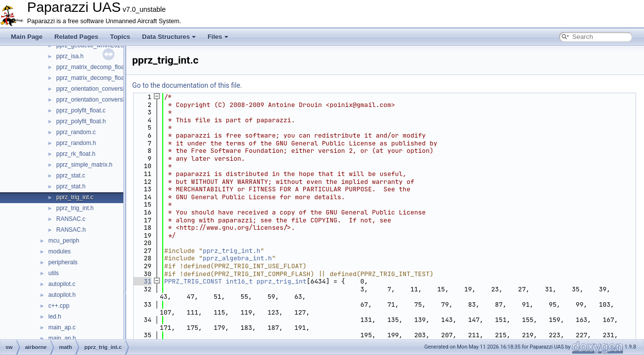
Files (218, 37)
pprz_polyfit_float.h (81, 121)
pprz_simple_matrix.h (84, 165)
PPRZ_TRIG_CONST (193, 281)
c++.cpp (59, 306)
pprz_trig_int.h (75, 208)
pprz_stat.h (71, 186)
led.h (55, 317)
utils (54, 273)
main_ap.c (62, 327)
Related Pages (76, 37)
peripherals (63, 262)
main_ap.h (62, 338)
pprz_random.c (76, 132)
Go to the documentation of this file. (187, 85)
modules (59, 251)
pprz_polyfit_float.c (81, 110)
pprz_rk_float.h (76, 154)
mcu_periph (64, 241)
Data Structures (169, 37)
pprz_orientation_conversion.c (96, 89)
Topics (120, 37)
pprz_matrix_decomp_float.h (93, 78)
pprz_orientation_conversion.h (96, 100)
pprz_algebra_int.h (237, 258)
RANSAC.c (71, 219)
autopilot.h (62, 295)
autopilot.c (62, 284)
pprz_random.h (76, 143)
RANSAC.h (71, 230)
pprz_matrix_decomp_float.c (93, 67)
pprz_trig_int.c (75, 197)
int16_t (239, 281)
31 (142, 281)
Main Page (27, 37)
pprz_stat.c (71, 176)
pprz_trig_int (281, 281)
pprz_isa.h (70, 56)
